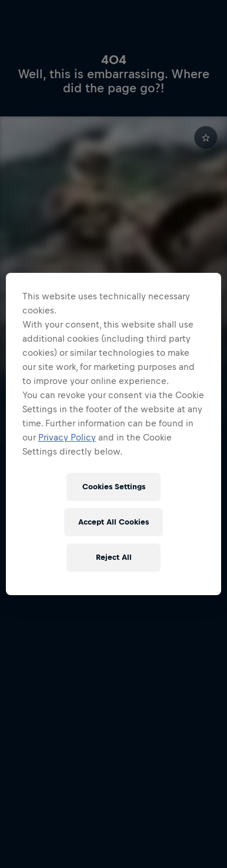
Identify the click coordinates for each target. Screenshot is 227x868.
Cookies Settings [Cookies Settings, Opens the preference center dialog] (114, 487)
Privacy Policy (67, 437)
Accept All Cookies (113, 522)
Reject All (114, 557)
